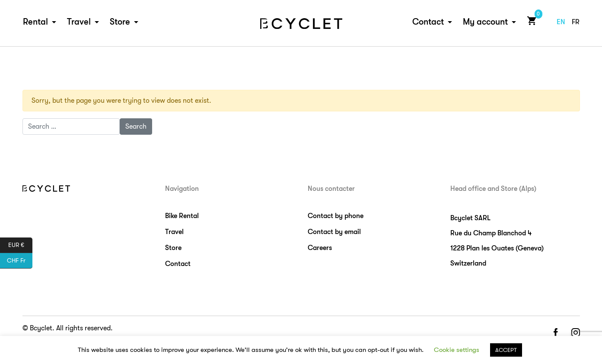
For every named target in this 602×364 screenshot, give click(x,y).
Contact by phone (336, 216)
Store (120, 22)
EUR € (20, 245)
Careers (320, 248)
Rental (35, 22)
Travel (79, 22)
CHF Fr (20, 261)
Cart (530, 21)
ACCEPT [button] (506, 350)
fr (576, 22)
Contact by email (334, 232)
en (561, 22)
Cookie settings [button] (457, 350)
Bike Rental (182, 216)
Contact (428, 22)
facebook (555, 333)
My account (485, 22)
